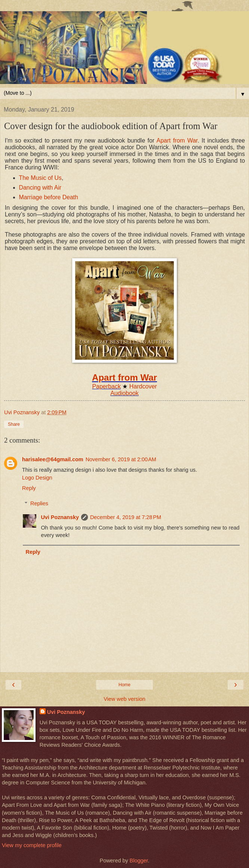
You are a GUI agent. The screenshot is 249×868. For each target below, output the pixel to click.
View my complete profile (32, 845)
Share (14, 424)
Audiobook (124, 393)
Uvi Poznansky (60, 517)
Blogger (139, 861)
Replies (39, 503)
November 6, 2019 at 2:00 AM (121, 459)
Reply (29, 488)
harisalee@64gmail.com (53, 459)
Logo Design (37, 478)
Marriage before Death (49, 197)
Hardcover (143, 386)
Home (124, 685)
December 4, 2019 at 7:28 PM (126, 517)
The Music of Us (40, 178)
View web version (124, 699)
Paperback (106, 386)
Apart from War (177, 140)
